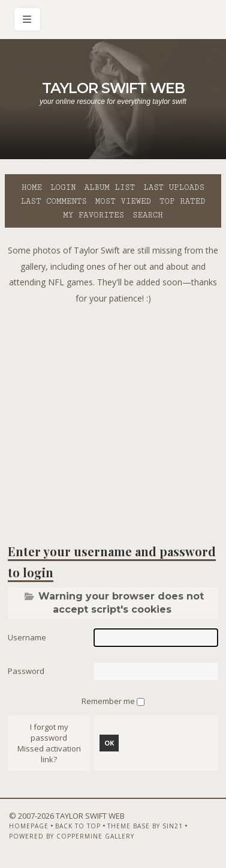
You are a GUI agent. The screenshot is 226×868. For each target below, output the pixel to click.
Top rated (182, 201)
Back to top (78, 826)
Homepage (29, 826)
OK (109, 743)
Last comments (54, 201)
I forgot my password (49, 732)
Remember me (109, 701)
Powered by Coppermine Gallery (72, 836)
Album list (109, 187)
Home (32, 187)
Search (148, 215)
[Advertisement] (113, 420)
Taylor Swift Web (113, 88)
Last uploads (174, 187)
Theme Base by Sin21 (145, 826)
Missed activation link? (49, 754)
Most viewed (123, 201)
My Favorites (94, 215)
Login (63, 187)
